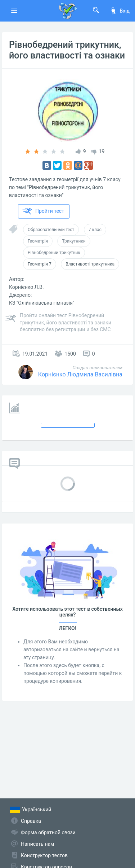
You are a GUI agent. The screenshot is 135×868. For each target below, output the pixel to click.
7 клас (95, 230)
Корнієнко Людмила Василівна (80, 374)
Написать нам (37, 844)
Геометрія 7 (40, 264)
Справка (31, 821)
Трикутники (74, 241)
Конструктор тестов (44, 855)
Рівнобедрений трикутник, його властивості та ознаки (67, 50)
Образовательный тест (51, 230)
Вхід (120, 11)
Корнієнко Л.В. (26, 287)
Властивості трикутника (90, 264)
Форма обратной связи (48, 832)
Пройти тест (43, 211)
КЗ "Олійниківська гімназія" (42, 303)
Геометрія (38, 241)
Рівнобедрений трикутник (54, 253)
